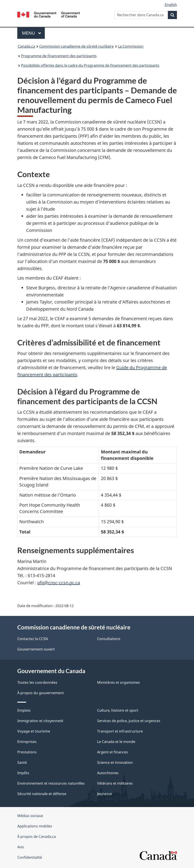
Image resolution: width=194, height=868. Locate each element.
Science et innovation (115, 762)
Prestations (27, 752)
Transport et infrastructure (120, 731)
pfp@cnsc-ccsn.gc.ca (59, 583)
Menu (33, 33)
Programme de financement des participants (59, 56)
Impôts (23, 773)
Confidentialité (30, 857)
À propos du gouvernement (41, 693)
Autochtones (108, 773)
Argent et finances (113, 752)
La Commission (131, 46)
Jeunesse (105, 794)
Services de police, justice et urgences (129, 721)
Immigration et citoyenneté (40, 721)
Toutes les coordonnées (37, 682)
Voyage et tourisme (34, 731)
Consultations (109, 639)
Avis (21, 847)
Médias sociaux (30, 816)
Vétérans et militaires (115, 783)
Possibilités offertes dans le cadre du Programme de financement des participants (90, 65)
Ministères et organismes (119, 682)
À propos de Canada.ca (37, 837)
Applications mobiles (35, 826)
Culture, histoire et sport (118, 710)
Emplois (24, 710)
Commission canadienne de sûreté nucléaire (76, 46)
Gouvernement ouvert (36, 649)
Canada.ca (26, 46)
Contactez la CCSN (33, 639)
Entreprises (27, 742)
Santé (22, 762)
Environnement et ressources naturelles (51, 783)
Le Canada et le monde (116, 742)
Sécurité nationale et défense (42, 794)
